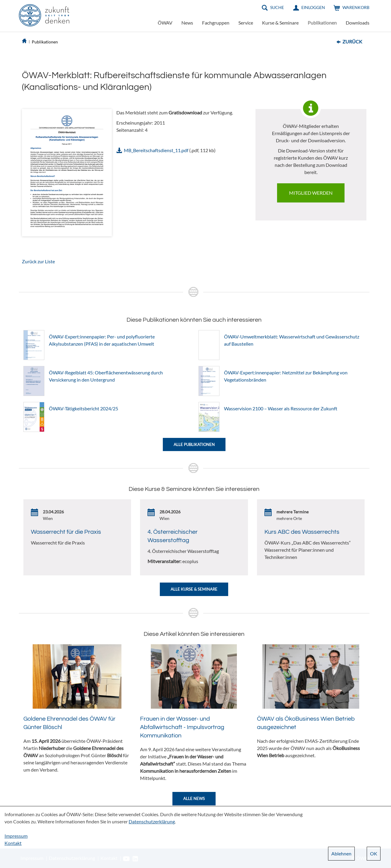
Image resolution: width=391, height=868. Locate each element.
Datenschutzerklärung (152, 821)
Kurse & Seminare (280, 23)
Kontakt (13, 843)
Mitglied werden (311, 193)
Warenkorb (356, 7)
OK (374, 853)
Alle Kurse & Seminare (194, 589)
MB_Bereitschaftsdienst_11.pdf (156, 150)
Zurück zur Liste (38, 261)
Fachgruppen (216, 23)
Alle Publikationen (194, 444)
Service (246, 23)
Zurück (352, 41)
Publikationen (322, 23)
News (187, 23)
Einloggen (313, 7)
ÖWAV (165, 23)
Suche (277, 7)
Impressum (16, 836)
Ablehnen (341, 853)
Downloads (358, 23)
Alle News (194, 799)
